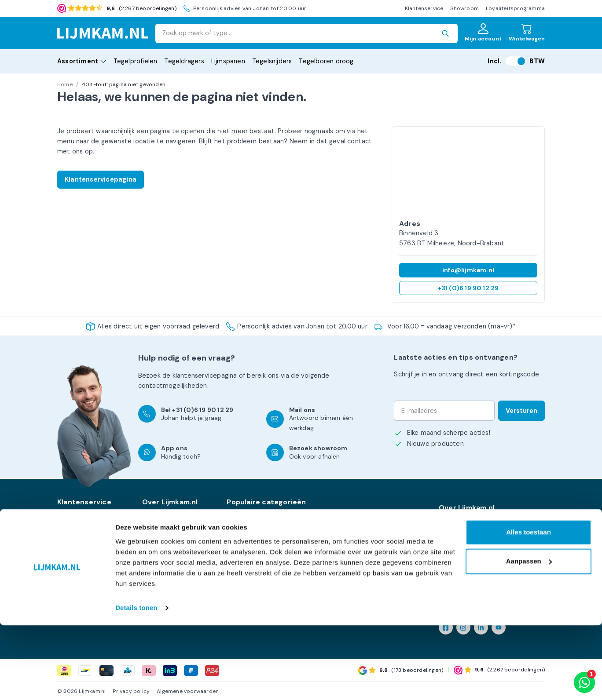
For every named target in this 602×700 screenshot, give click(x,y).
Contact (70, 553)
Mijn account (77, 532)
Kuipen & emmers (352, 512)
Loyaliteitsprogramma (515, 8)
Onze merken (162, 512)
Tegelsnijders (272, 61)
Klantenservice (424, 8)
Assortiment (82, 61)
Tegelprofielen (136, 61)
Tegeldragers (184, 61)
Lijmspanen (228, 61)
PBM (332, 532)
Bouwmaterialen (350, 583)
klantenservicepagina (205, 376)
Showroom (464, 8)
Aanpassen (529, 636)
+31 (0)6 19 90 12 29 (468, 288)
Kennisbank (74, 543)
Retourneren (76, 522)
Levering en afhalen (172, 522)
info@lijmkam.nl (468, 270)
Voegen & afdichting (356, 563)
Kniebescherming (253, 583)
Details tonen (136, 683)
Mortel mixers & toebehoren (369, 522)
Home (65, 84)
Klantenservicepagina (101, 179)
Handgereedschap (254, 573)
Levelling (240, 522)
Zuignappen (343, 573)
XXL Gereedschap (254, 553)
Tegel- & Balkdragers (258, 543)
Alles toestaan (529, 607)
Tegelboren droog (326, 61)
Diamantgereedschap (260, 532)
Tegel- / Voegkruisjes (358, 553)
